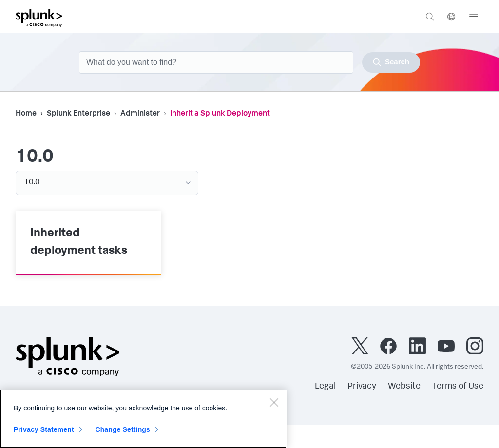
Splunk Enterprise (78, 114)
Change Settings (123, 429)
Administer (140, 114)
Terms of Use (458, 387)
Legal (325, 387)
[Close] (274, 402)
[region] (143, 419)
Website (404, 387)
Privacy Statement (44, 429)
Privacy (362, 387)
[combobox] (249, 62)
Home (26, 114)
